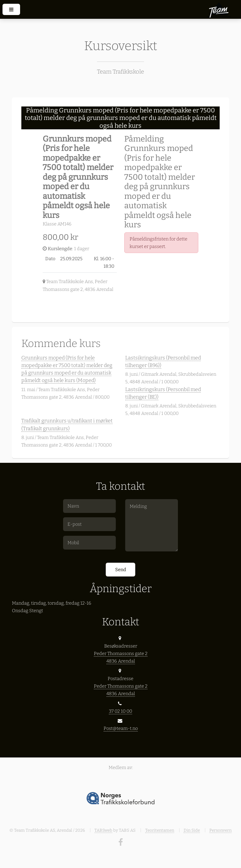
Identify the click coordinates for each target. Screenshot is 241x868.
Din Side (192, 830)
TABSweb (103, 830)
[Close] (210, 115)
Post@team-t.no (121, 728)
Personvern (220, 830)
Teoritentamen (160, 830)
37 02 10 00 (120, 711)
